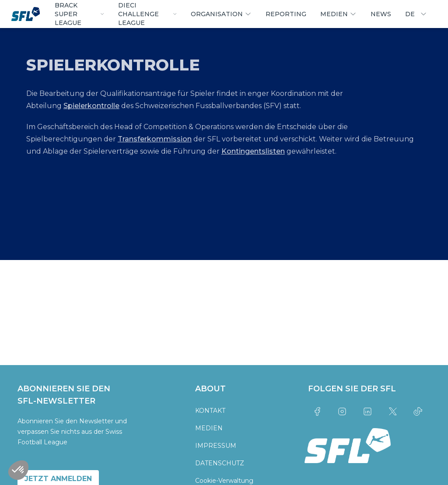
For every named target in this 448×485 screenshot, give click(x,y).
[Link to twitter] (393, 411)
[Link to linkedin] (367, 411)
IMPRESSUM (216, 446)
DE (416, 14)
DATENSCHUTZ (220, 463)
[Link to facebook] (317, 411)
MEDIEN (209, 428)
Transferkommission (155, 139)
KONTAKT (210, 411)
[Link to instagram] (343, 411)
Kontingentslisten (253, 151)
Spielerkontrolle (91, 106)
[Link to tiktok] (418, 411)
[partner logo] (86, 295)
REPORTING (286, 14)
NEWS (381, 14)
